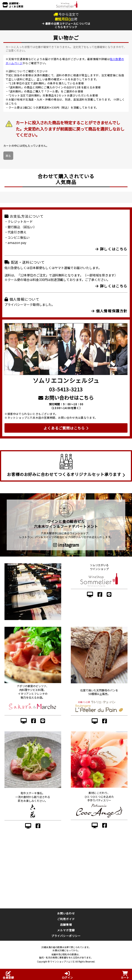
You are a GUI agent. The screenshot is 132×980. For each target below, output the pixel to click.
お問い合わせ (66, 913)
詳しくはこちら (111, 249)
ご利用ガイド (66, 919)
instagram (66, 545)
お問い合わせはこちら (66, 397)
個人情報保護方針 (109, 311)
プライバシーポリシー (66, 936)
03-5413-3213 (66, 389)
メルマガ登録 (66, 930)
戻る (8, 156)
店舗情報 (66, 924)
